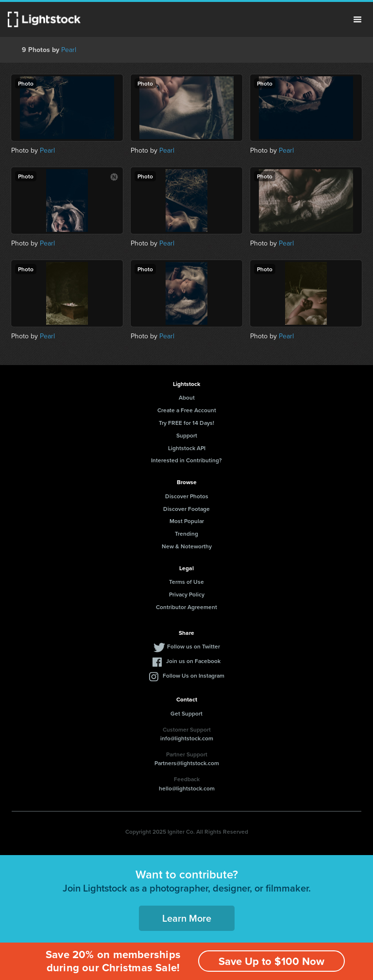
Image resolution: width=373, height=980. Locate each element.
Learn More (187, 918)
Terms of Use (186, 582)
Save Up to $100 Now (271, 961)
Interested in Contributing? (186, 460)
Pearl (69, 50)
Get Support (186, 713)
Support (187, 435)
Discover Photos (187, 496)
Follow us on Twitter (194, 646)
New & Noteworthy (187, 546)
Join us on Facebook (193, 661)
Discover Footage (186, 509)
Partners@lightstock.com (187, 763)
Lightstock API (187, 448)
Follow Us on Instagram (194, 675)
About (187, 397)
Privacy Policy (187, 594)
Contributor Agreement (186, 607)
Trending (186, 534)
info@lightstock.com (187, 738)
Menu (357, 19)
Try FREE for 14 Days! (186, 423)
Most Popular (187, 521)
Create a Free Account (187, 410)
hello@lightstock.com (187, 788)
